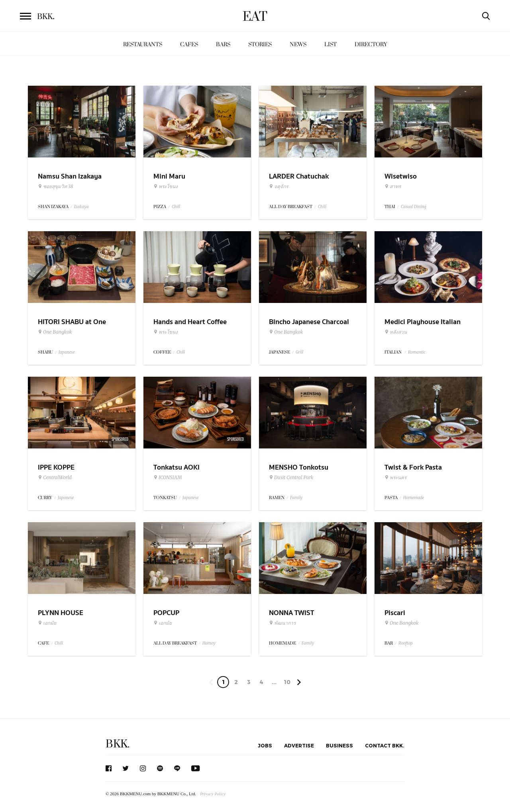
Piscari (395, 613)
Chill (176, 207)
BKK (46, 17)
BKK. (118, 744)
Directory (371, 44)
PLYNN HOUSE (61, 613)
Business (339, 745)
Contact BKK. (385, 745)
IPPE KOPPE (56, 467)
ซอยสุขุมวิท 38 (56, 187)
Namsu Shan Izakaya (70, 176)
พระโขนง (166, 187)
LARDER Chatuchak (299, 176)
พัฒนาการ (282, 623)
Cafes (189, 44)
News (298, 44)
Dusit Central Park (291, 478)
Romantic (417, 352)
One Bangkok (55, 332)
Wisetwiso (401, 176)
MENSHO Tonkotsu (299, 467)
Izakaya (81, 207)
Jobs (265, 745)
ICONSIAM (168, 478)
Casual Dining (414, 207)
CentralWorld (55, 478)
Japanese (67, 352)
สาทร (393, 187)
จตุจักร (279, 187)
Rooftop (406, 643)
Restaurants (143, 44)
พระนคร (395, 478)
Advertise (299, 745)
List (331, 44)
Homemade (414, 498)
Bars (223, 44)
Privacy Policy (213, 794)
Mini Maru (169, 176)
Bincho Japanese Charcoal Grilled (309, 327)
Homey (209, 643)
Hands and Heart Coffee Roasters (190, 327)
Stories (260, 44)
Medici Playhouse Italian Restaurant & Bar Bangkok (426, 327)
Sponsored (120, 439)
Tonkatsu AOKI (177, 467)
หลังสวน (396, 332)
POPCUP (166, 613)
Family (296, 498)
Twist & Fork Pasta (413, 467)
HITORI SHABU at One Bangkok (72, 327)
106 (287, 683)
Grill (299, 352)
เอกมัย (47, 623)
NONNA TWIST (291, 613)
